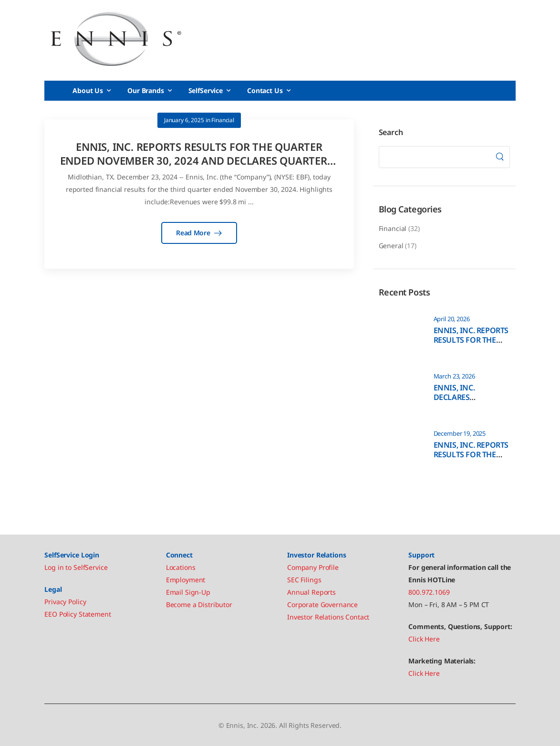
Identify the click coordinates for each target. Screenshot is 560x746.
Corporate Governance (322, 604)
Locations (181, 567)
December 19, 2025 (460, 434)
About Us (88, 90)
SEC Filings (304, 580)
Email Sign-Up (188, 592)
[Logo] (116, 39)
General (391, 246)
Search (391, 132)
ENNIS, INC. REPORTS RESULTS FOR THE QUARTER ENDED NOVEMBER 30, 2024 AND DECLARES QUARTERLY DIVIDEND (199, 160)
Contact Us (265, 90)
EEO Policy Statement (78, 614)
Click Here (424, 639)
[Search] (499, 157)
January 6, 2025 (184, 120)
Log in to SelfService (76, 567)
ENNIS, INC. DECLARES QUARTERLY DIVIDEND (455, 402)
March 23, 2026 (454, 376)
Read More (194, 233)
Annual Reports (311, 592)
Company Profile (313, 567)
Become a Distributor (199, 604)
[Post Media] (400, 332)
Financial (393, 228)
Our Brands (146, 90)
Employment (186, 580)
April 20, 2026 (452, 319)
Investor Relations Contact (328, 617)
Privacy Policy (65, 602)
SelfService (206, 90)
